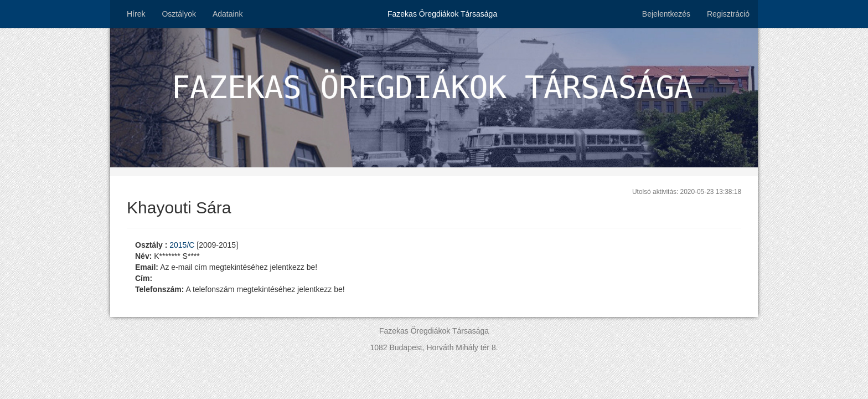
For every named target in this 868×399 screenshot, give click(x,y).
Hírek (136, 14)
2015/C (183, 245)
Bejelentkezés (666, 14)
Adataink (228, 14)
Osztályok (179, 14)
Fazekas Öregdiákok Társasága (442, 14)
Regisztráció (728, 14)
